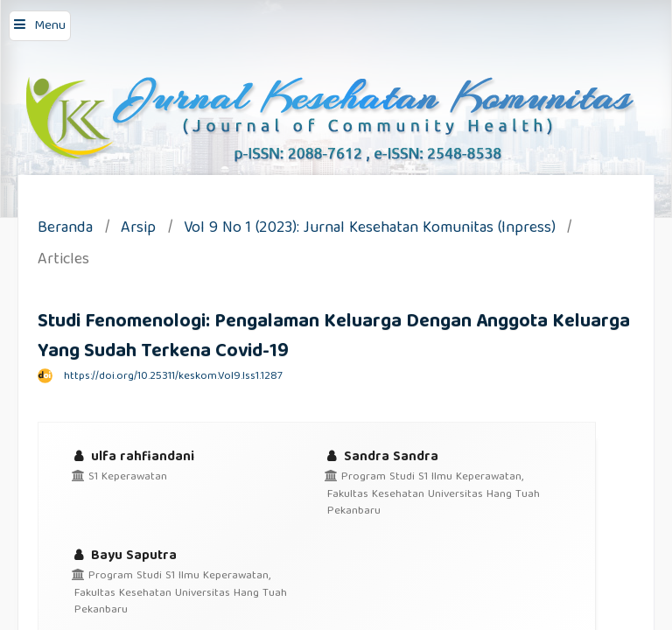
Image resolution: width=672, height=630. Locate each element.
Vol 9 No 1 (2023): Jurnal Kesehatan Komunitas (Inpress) (370, 230)
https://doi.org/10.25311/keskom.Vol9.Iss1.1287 (173, 377)
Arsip (138, 230)
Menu (50, 26)
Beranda (65, 230)
